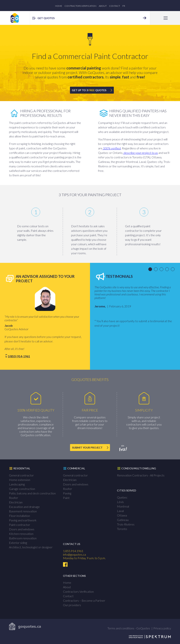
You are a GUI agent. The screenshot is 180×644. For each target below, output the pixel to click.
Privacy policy (162, 628)
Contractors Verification (80, 6)
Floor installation (19, 516)
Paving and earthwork (23, 520)
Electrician (16, 502)
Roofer (13, 498)
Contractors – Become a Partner (84, 600)
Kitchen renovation (21, 534)
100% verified (112, 148)
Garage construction (22, 489)
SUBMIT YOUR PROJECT (87, 448)
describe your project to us (140, 153)
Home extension (20, 480)
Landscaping (17, 484)
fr (124, 6)
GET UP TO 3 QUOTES (89, 90)
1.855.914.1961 (73, 551)
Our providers (72, 605)
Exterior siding (18, 543)
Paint (66, 498)
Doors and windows (22, 529)
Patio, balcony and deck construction (32, 493)
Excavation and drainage (24, 507)
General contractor (21, 475)
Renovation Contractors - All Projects (141, 475)
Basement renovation (23, 511)
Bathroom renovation (23, 538)
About (103, 6)
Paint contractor (19, 525)
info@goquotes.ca (74, 554)
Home (59, 6)
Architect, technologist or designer (31, 547)
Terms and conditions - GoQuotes (129, 628)
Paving (67, 493)
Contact (115, 6)
